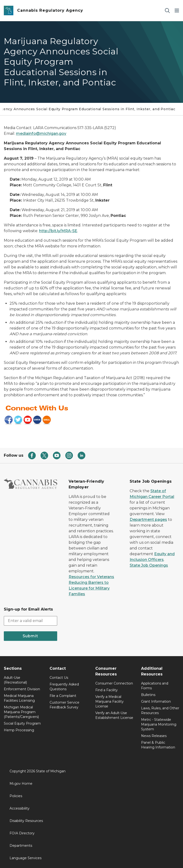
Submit (30, 636)
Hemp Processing (19, 730)
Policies (16, 796)
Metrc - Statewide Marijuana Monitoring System (159, 724)
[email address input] (30, 621)
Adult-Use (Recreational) (15, 680)
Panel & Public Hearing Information (158, 745)
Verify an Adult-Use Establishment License (114, 715)
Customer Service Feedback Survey (64, 705)
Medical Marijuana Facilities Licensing (19, 698)
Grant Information (156, 701)
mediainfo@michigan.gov (41, 133)
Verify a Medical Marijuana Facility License (109, 701)
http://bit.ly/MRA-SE (58, 231)
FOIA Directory (22, 833)
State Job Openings (149, 565)
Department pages (148, 520)
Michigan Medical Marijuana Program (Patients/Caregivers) (21, 712)
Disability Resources (26, 821)
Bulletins (148, 695)
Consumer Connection (114, 683)
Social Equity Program (22, 723)
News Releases (154, 736)
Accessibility (20, 808)
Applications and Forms (155, 686)
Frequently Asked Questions (64, 687)
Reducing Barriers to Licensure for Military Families (89, 588)
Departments (21, 846)
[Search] (167, 11)
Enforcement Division (22, 689)
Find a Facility (107, 690)
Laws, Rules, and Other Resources (160, 711)
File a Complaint (63, 696)
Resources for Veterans (91, 577)
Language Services (25, 858)
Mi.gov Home (21, 784)
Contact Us (59, 678)
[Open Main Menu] (177, 11)
